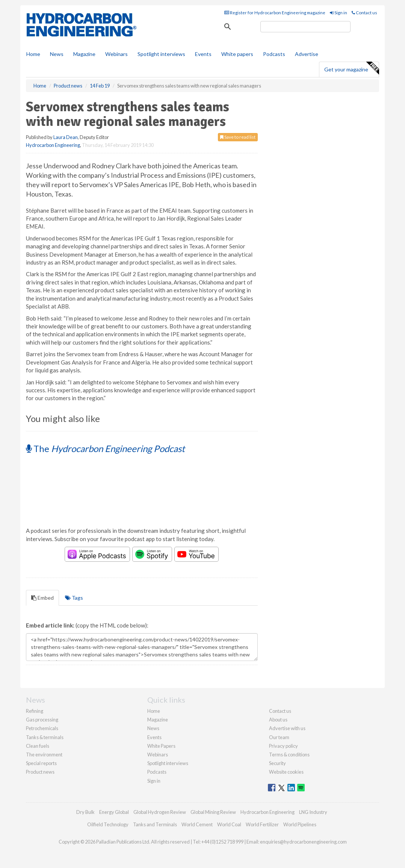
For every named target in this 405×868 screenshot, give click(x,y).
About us (278, 720)
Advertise (307, 54)
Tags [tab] (74, 598)
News (153, 728)
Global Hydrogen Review (160, 812)
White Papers (161, 746)
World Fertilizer (262, 824)
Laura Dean (66, 137)
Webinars (116, 54)
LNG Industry (313, 812)
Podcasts (274, 54)
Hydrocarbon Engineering (53, 145)
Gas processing (42, 720)
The (105, 448)
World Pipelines (300, 824)
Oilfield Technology (108, 824)
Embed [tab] (42, 598)
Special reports (41, 763)
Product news (40, 772)
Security (277, 763)
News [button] (57, 54)
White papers (237, 54)
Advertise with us (287, 728)
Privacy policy (283, 746)
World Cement (197, 824)
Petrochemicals (42, 728)
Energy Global (114, 812)
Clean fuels (38, 746)
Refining (35, 711)
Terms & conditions (289, 755)
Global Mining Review (213, 812)
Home (33, 54)
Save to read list (238, 137)
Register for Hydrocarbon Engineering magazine (275, 13)
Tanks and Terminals (155, 824)
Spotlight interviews (161, 54)
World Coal (229, 824)
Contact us (364, 13)
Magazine (84, 54)
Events (203, 54)
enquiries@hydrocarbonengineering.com (303, 842)
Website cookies (286, 772)
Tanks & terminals (45, 737)
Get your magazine (351, 68)
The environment (44, 755)
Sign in (339, 13)
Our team (279, 737)
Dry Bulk (85, 812)
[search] (305, 27)
